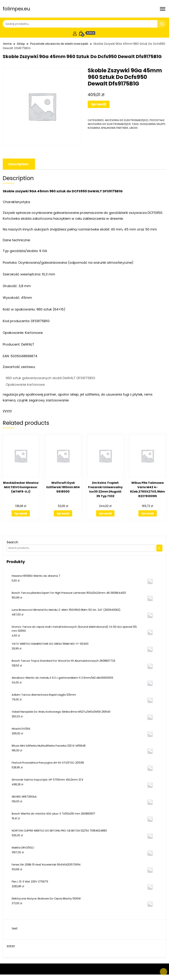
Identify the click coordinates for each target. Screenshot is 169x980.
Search (12, 542)
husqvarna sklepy (153, 124)
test (15, 928)
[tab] (18, 164)
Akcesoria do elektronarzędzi (127, 120)
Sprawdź (99, 104)
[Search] (159, 548)
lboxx (134, 128)
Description (18, 164)
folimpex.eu (16, 9)
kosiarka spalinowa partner (108, 128)
